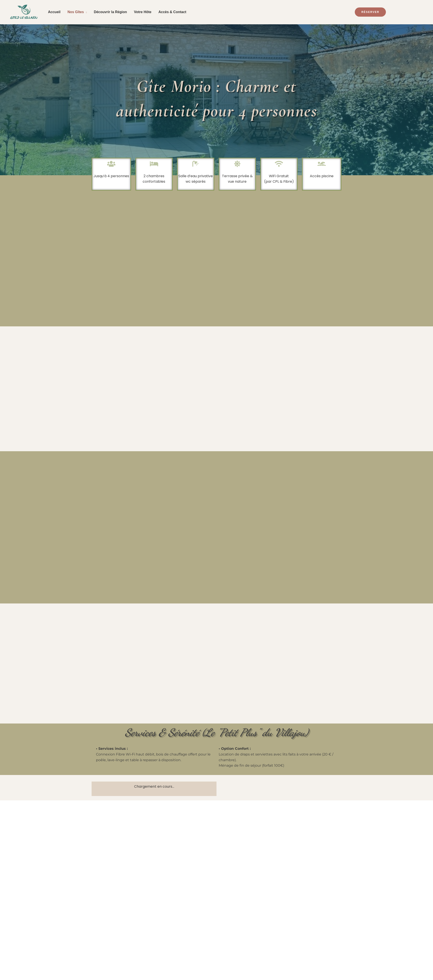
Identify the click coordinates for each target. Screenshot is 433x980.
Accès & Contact (172, 12)
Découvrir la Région (110, 12)
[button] (387, 12)
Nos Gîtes (76, 12)
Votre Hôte (143, 12)
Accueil (54, 12)
